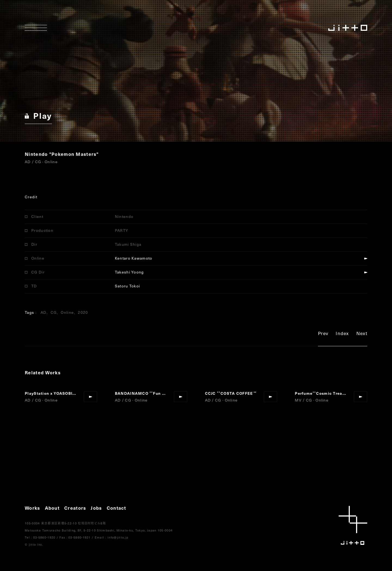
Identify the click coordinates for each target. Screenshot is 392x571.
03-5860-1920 (44, 537)
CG (54, 312)
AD (44, 312)
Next (362, 334)
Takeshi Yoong (129, 272)
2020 (83, 312)
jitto (353, 525)
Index (342, 334)
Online (67, 312)
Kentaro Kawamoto (134, 258)
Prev (323, 334)
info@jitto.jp (118, 537)
